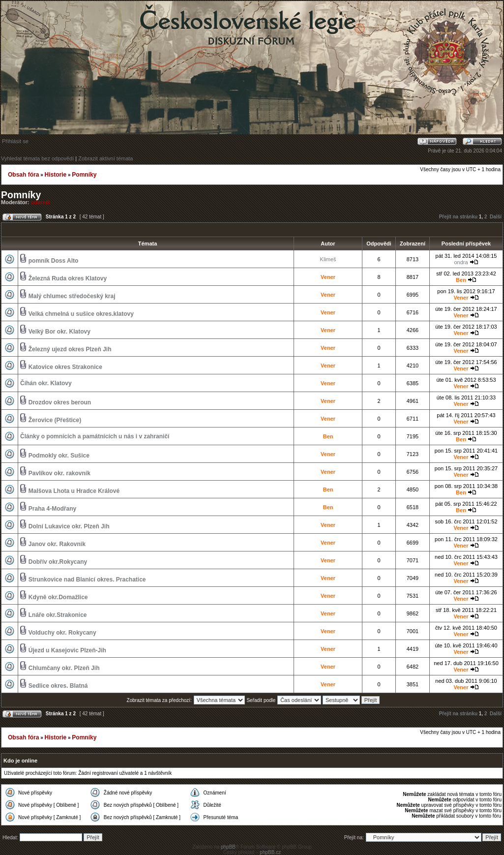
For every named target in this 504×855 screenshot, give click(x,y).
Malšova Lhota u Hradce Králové (74, 491)
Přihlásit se (15, 141)
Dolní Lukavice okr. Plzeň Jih (69, 526)
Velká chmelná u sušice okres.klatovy (81, 314)
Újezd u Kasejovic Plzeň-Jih (67, 650)
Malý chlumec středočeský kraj (72, 296)
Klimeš (328, 259)
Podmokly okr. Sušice (59, 456)
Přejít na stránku (458, 217)
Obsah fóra (23, 175)
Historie (55, 175)
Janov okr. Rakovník (57, 544)
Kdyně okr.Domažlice (58, 597)
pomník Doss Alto (54, 261)
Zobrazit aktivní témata (105, 158)
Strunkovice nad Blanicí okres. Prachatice (87, 580)
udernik (41, 202)
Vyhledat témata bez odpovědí (37, 158)
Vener (328, 277)
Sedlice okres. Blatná (58, 686)
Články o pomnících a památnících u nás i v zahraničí (95, 436)
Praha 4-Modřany (52, 509)
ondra (461, 262)
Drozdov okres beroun (60, 402)
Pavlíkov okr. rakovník (59, 473)
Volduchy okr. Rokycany (62, 633)
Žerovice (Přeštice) (55, 420)
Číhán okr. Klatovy (46, 383)
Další (496, 217)
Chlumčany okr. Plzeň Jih (64, 668)
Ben (461, 280)
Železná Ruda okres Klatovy (68, 278)
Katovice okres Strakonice (65, 367)
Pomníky (84, 175)
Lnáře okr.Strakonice (58, 615)
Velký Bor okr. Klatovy (59, 332)
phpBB (228, 847)
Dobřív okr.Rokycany (58, 562)
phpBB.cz (270, 852)
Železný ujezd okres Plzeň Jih (70, 349)
